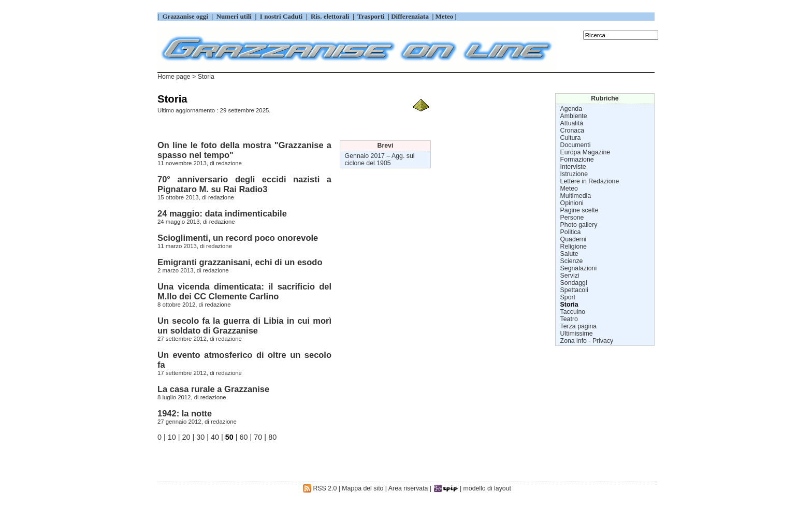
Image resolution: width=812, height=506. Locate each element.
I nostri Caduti (281, 16)
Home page (174, 77)
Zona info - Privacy (587, 341)
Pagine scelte (579, 210)
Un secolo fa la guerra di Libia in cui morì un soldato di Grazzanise (244, 326)
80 (272, 437)
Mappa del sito (363, 488)
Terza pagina (579, 326)
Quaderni (574, 239)
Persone (572, 218)
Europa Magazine (585, 152)
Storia (569, 305)
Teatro (569, 319)
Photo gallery (579, 225)
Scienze (572, 261)
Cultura (571, 138)
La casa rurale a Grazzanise (213, 389)
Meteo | (445, 16)
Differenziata (411, 16)
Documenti (576, 145)
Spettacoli (574, 290)
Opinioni (572, 203)
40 (215, 437)
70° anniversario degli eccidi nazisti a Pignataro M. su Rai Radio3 (244, 184)
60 (244, 437)
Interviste (573, 167)
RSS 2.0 (320, 488)
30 (200, 437)
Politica (571, 232)
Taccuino (573, 312)
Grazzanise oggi (185, 16)
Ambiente (574, 116)
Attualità (572, 123)
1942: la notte (185, 413)
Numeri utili (234, 16)
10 (172, 437)
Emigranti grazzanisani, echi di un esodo (240, 262)
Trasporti (372, 16)
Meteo (569, 189)
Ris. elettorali (330, 16)
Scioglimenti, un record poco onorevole (238, 238)
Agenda (571, 109)
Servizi (570, 276)
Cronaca (572, 131)
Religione (574, 247)
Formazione (577, 160)
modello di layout (487, 488)
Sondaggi (574, 283)
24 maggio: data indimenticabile (222, 213)
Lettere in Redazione (590, 181)
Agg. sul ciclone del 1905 (380, 160)
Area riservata (408, 488)
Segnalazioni (579, 268)
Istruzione (574, 174)
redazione (229, 163)
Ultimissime (577, 334)
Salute (569, 254)
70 (258, 437)
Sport (568, 297)
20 (186, 437)
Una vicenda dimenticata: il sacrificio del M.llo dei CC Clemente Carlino (244, 291)
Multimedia (576, 196)
